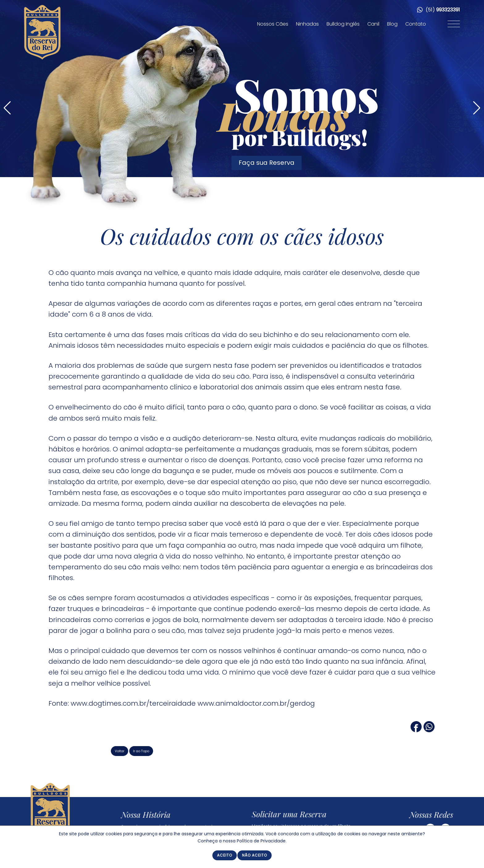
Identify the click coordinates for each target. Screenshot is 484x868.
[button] (477, 108)
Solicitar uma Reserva (294, 814)
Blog (392, 24)
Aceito (225, 855)
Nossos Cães (273, 24)
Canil (373, 24)
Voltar (150, 751)
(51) (438, 10)
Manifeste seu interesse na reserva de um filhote (303, 823)
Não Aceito (255, 855)
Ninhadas (307, 24)
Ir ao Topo (167, 751)
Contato (416, 24)
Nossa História (154, 815)
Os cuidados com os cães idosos (242, 236)
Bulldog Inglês (343, 24)
